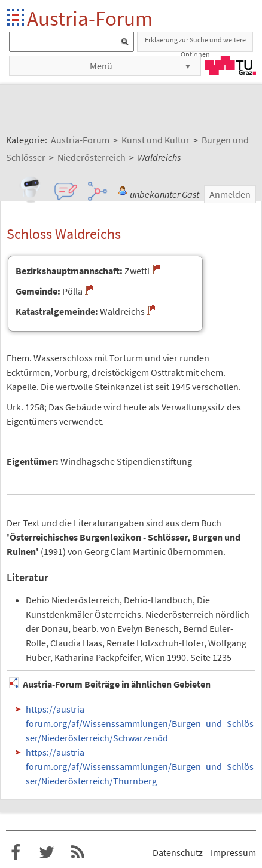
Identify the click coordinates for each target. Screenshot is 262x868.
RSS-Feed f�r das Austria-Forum (78, 852)
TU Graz (230, 65)
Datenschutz (178, 852)
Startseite (16, 18)
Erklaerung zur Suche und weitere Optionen (195, 44)
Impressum (233, 852)
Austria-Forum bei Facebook (16, 852)
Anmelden (230, 194)
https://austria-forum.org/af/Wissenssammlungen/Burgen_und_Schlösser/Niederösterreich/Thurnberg (140, 766)
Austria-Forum (90, 18)
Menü (101, 66)
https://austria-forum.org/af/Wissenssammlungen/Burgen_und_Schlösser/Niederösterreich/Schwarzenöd (140, 723)
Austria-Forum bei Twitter (47, 852)
